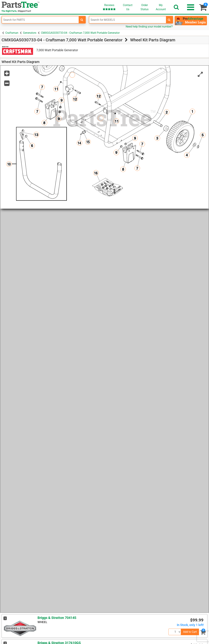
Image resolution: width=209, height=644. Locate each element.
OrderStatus (145, 7)
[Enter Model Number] (128, 20)
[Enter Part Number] (40, 20)
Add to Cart (190, 632)
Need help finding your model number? (149, 27)
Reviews (109, 7)
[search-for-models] (169, 20)
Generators (30, 33)
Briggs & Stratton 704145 (57, 618)
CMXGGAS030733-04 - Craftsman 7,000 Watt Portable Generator (80, 33)
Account (161, 7)
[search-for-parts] (82, 20)
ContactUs (128, 7)
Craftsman (12, 33)
